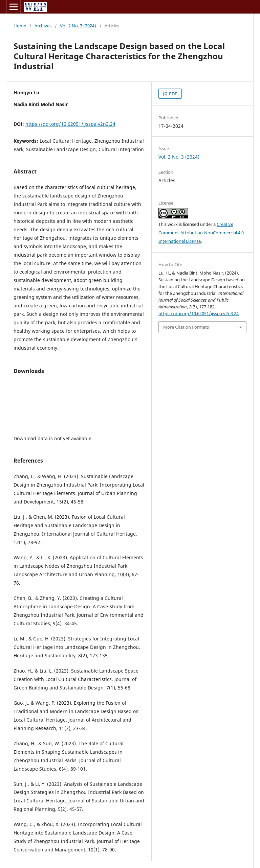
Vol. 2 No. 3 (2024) (78, 26)
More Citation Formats (186, 327)
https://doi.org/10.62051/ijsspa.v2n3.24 (70, 124)
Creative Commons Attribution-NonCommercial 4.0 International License (201, 233)
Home (20, 26)
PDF (172, 94)
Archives (43, 26)
